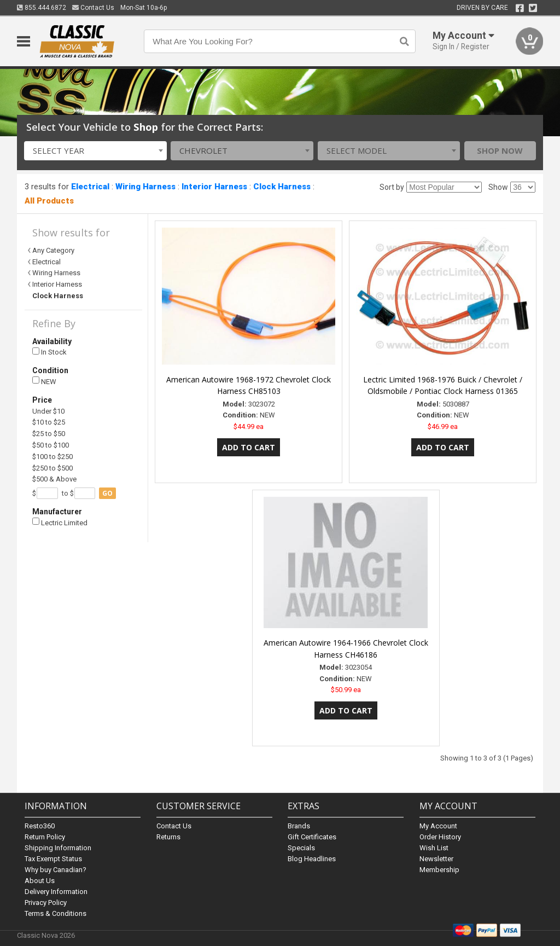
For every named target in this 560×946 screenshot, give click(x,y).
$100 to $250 (52, 457)
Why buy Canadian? (56, 870)
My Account (438, 826)
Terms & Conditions (56, 913)
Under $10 (48, 411)
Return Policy (45, 837)
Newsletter (436, 859)
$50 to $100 (51, 445)
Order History (440, 837)
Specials (301, 848)
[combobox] (95, 151)
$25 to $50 (49, 434)
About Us (40, 881)
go (107, 493)
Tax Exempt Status (53, 859)
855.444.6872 (42, 8)
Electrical (90, 187)
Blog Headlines (312, 859)
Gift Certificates (312, 837)
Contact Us (93, 8)
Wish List (434, 848)
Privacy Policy (46, 903)
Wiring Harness (145, 187)
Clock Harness (282, 187)
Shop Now (500, 150)
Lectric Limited (60, 522)
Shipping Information (58, 848)
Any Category (53, 250)
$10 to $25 (49, 422)
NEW (44, 381)
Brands (299, 826)
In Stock (49, 352)
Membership (439, 870)
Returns (168, 837)
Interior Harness (214, 187)
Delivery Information (56, 892)
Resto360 (40, 826)
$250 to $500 (52, 468)
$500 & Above (54, 479)
